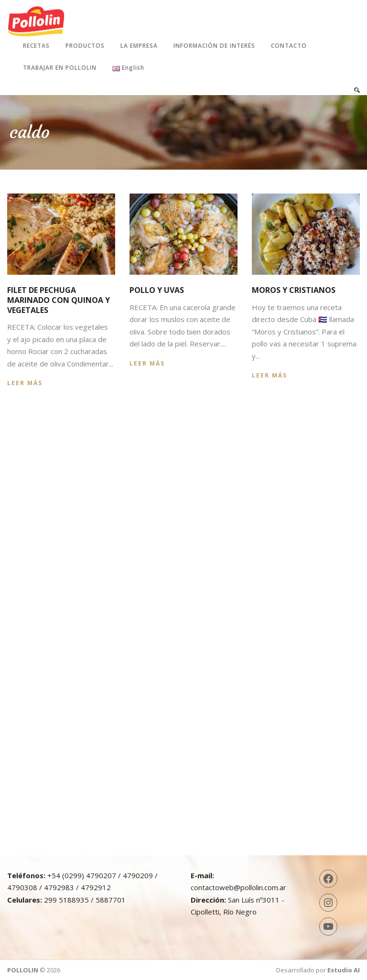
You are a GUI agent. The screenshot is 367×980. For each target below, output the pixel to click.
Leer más (25, 383)
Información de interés (214, 46)
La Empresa (139, 46)
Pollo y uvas (157, 290)
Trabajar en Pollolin (60, 68)
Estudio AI (344, 970)
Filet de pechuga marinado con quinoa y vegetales (59, 300)
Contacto (289, 46)
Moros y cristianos (294, 290)
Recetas (36, 46)
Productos (85, 46)
